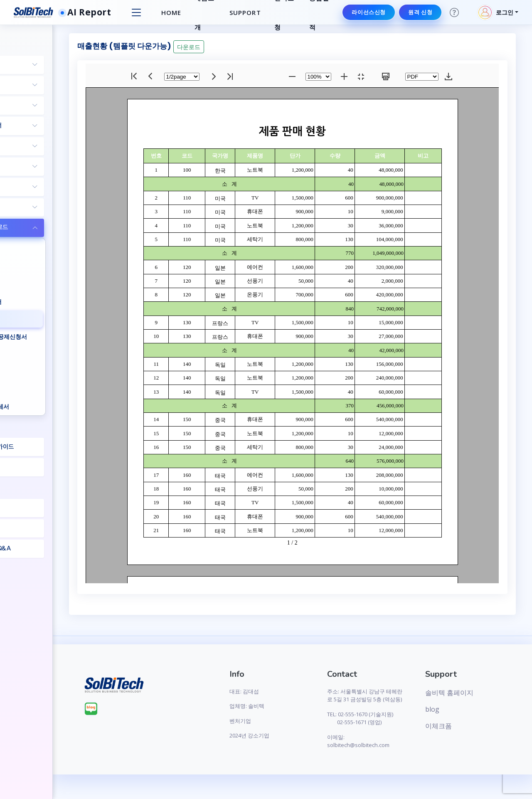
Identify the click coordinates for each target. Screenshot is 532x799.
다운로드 (263, 47)
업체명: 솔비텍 (295, 706)
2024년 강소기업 (297, 735)
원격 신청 (419, 12)
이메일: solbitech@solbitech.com (390, 757)
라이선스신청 (367, 12)
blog (449, 709)
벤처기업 (288, 721)
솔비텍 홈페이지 (466, 693)
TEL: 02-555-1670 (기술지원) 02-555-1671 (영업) (388, 730)
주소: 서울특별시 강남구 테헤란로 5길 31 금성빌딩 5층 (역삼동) (389, 699)
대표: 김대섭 (292, 691)
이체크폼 (455, 726)
